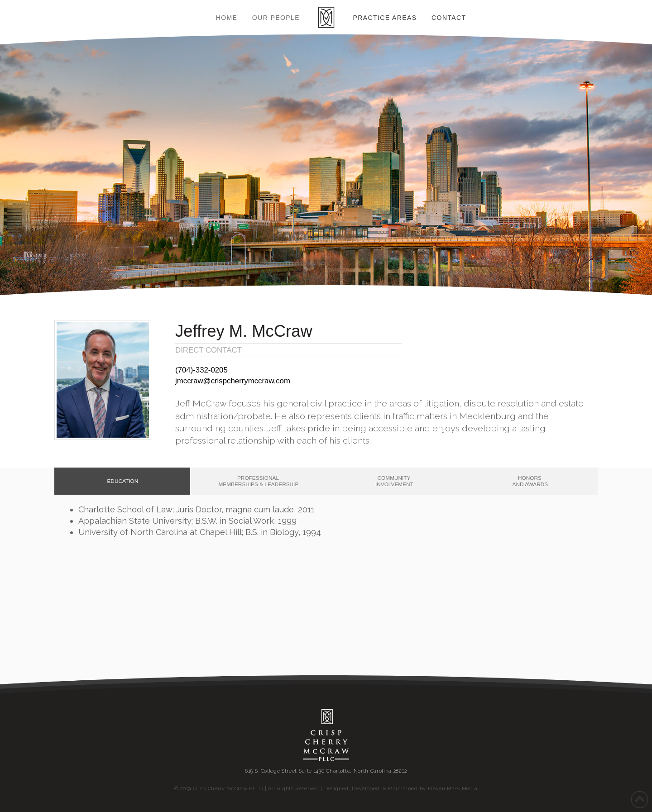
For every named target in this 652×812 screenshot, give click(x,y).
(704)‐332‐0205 (201, 370)
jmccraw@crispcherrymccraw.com (233, 381)
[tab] (122, 481)
